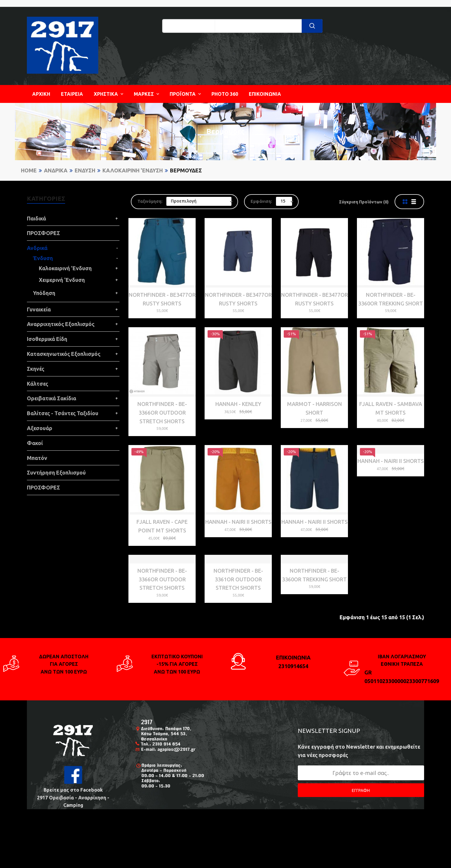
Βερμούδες (186, 170)
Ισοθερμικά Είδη (47, 339)
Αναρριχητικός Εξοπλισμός (61, 324)
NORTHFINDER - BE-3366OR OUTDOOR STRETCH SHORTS (162, 405)
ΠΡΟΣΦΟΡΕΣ (43, 233)
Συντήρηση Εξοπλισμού (56, 472)
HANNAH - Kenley (238, 396)
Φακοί (35, 443)
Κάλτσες (37, 384)
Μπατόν (37, 458)
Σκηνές (36, 369)
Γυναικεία (39, 309)
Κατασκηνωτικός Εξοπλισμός (64, 354)
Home (29, 170)
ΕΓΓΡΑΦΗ (361, 829)
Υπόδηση (44, 293)
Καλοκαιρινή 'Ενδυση (133, 170)
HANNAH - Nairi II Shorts (238, 507)
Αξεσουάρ (40, 428)
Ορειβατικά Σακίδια (52, 398)
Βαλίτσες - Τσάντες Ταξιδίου (63, 413)
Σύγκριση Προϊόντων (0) (364, 202)
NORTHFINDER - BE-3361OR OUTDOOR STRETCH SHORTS (238, 618)
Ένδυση (85, 170)
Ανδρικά (56, 170)
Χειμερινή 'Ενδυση (62, 280)
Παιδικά (36, 218)
